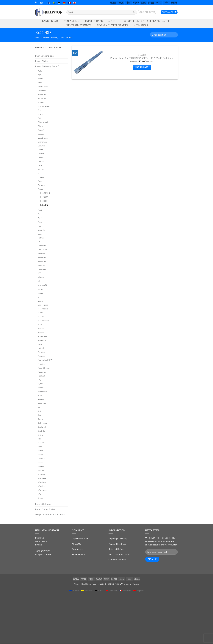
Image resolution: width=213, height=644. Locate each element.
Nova (40, 344)
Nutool (41, 348)
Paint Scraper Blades (101, 21)
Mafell (40, 313)
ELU (39, 173)
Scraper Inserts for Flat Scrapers (147, 21)
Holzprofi (42, 261)
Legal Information (80, 538)
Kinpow (41, 277)
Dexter (41, 158)
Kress (40, 289)
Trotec (40, 455)
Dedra (40, 150)
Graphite (41, 230)
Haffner (41, 238)
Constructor (43, 138)
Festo (40, 222)
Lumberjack (43, 305)
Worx (40, 494)
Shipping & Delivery (118, 538)
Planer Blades (42, 61)
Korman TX (43, 285)
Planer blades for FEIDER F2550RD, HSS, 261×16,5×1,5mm (142, 58)
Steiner (41, 435)
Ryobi (40, 384)
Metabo (41, 332)
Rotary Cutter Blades (113, 26)
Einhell (41, 169)
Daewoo (41, 146)
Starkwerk (42, 427)
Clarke (41, 126)
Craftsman (42, 142)
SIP (39, 407)
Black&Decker (44, 106)
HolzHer (41, 253)
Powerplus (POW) (45, 360)
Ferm (40, 214)
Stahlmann (42, 423)
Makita (41, 317)
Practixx (41, 364)
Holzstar (41, 265)
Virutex (41, 470)
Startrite (41, 431)
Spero (40, 419)
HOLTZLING (43, 250)
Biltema (41, 102)
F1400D (44, 201)
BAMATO (42, 94)
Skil (39, 411)
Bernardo (42, 98)
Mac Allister (43, 309)
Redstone (42, 372)
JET (39, 273)
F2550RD (44, 205)
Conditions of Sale (117, 559)
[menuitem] (49, 3)
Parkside (41, 352)
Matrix (41, 324)
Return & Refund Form (119, 554)
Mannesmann (43, 321)
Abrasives (141, 26)
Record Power (44, 368)
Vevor (40, 462)
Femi (40, 210)
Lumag (41, 301)
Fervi (40, 218)
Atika (40, 83)
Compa (41, 134)
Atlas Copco (43, 87)
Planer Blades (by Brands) (60, 21)
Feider (62, 38)
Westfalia (42, 478)
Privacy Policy (78, 554)
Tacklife (41, 443)
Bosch (40, 114)
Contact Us (77, 549)
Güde (40, 234)
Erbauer (41, 177)
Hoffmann (42, 246)
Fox (39, 226)
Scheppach (42, 391)
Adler (40, 71)
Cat (39, 118)
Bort (40, 110)
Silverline (42, 403)
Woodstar (42, 482)
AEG (40, 75)
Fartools (41, 185)
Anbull (41, 79)
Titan (40, 447)
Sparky (41, 415)
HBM (40, 242)
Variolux (41, 459)
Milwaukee (42, 336)
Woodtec (42, 486)
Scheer (41, 388)
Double (41, 161)
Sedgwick (42, 399)
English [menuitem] (140, 590)
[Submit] (134, 12)
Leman (41, 293)
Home (37, 38)
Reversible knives (79, 26)
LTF (39, 297)
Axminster (42, 90)
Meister (41, 328)
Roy (39, 380)
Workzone (42, 490)
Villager (41, 466)
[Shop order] (164, 35)
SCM (40, 395)
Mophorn (42, 340)
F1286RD (44, 197)
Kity (40, 281)
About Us (76, 544)
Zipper (41, 498)
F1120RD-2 (45, 193)
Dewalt (41, 154)
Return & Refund (116, 549)
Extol (40, 181)
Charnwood (43, 122)
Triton (40, 451)
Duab (40, 165)
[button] (147, 12)
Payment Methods (117, 544)
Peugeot (41, 356)
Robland (41, 376)
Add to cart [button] (142, 67)
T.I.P (40, 439)
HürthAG (42, 269)
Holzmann (42, 257)
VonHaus (42, 474)
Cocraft (41, 130)
